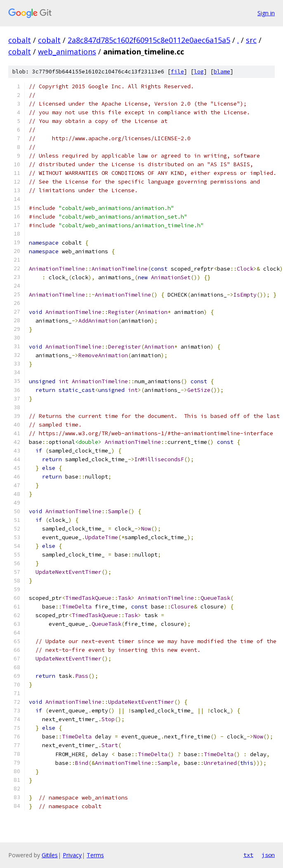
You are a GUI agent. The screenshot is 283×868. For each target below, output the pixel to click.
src (251, 40)
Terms (95, 855)
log (199, 72)
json (268, 855)
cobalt (20, 40)
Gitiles (50, 855)
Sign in (266, 13)
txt (248, 855)
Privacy (72, 855)
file (177, 72)
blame (222, 72)
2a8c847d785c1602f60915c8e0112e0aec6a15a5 (149, 40)
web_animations (67, 52)
